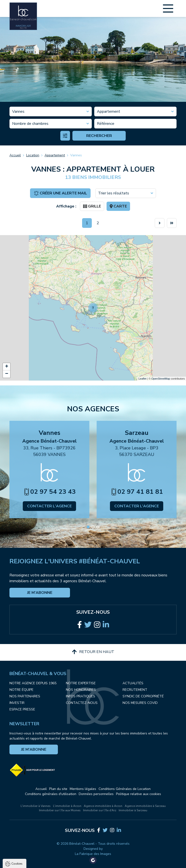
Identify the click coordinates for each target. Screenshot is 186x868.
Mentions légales (83, 789)
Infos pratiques (81, 696)
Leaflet (143, 379)
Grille (92, 206)
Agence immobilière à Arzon (103, 806)
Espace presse (22, 709)
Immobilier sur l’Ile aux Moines (60, 810)
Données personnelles (96, 794)
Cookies (17, 807)
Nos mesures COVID (140, 703)
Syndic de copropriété (143, 696)
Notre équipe (21, 690)
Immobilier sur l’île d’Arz (100, 810)
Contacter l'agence (49, 506)
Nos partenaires (25, 696)
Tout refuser (64, 862)
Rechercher (99, 136)
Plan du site (58, 789)
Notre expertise (81, 683)
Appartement (55, 155)
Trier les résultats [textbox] (114, 193)
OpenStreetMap (161, 379)
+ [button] (7, 367)
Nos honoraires (81, 690)
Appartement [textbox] (108, 111)
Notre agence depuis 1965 (33, 683)
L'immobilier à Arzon (67, 806)
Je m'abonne (40, 593)
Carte (118, 206)
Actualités (133, 683)
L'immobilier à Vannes (36, 806)
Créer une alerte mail (60, 193)
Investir (17, 703)
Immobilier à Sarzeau (133, 810)
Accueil (15, 155)
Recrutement (135, 690)
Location (33, 155)
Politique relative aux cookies (139, 794)
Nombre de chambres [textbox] (30, 124)
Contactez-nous (82, 703)
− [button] (7, 374)
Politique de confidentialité (28, 850)
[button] (88, 527)
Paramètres (93, 862)
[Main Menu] (168, 8)
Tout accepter (34, 862)
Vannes (76, 155)
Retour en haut (93, 652)
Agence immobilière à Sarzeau (145, 806)
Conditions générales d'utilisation (51, 794)
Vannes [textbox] (18, 111)
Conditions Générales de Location (125, 789)
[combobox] (51, 111)
